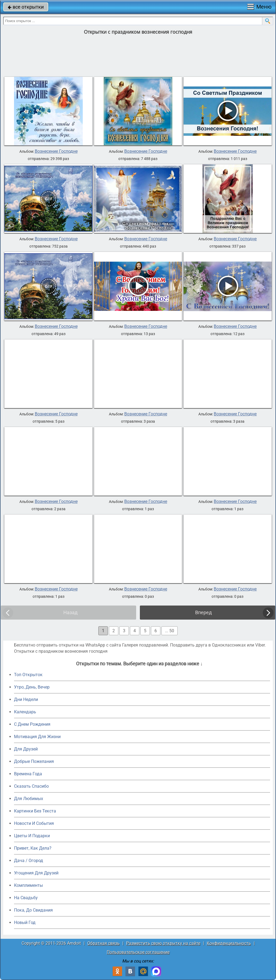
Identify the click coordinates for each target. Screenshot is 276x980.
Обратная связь (103, 943)
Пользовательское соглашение (138, 952)
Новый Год (25, 922)
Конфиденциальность (229, 943)
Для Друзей (26, 749)
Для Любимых (29, 799)
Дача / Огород (29, 861)
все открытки (26, 7)
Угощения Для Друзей (36, 873)
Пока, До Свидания (33, 910)
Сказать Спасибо (31, 786)
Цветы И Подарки (32, 836)
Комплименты (28, 885)
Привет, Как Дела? (33, 848)
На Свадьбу (26, 898)
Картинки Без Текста (35, 811)
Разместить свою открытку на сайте (163, 943)
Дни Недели (26, 699)
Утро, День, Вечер (32, 687)
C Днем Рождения (32, 724)
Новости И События (34, 823)
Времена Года (28, 774)
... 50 (170, 631)
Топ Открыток (28, 675)
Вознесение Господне (56, 151)
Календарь (25, 712)
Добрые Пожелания (34, 761)
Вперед (203, 612)
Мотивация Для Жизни (37, 737)
